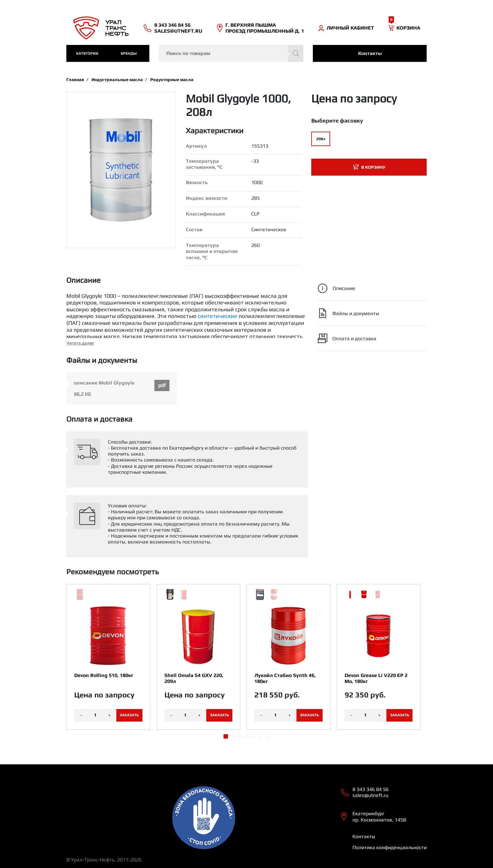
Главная (75, 79)
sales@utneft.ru (178, 31)
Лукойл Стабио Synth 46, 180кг (285, 678)
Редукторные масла (172, 79)
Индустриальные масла (117, 79)
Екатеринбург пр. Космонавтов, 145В (379, 816)
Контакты (370, 53)
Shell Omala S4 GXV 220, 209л (194, 678)
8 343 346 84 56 (172, 25)
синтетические (218, 316)
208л (321, 139)
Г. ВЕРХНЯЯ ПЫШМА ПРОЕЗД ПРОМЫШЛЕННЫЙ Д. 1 (265, 28)
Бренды (129, 53)
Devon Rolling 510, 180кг (104, 675)
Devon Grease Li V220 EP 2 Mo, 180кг (376, 678)
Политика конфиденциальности (390, 847)
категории (87, 53)
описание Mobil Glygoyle (104, 383)
